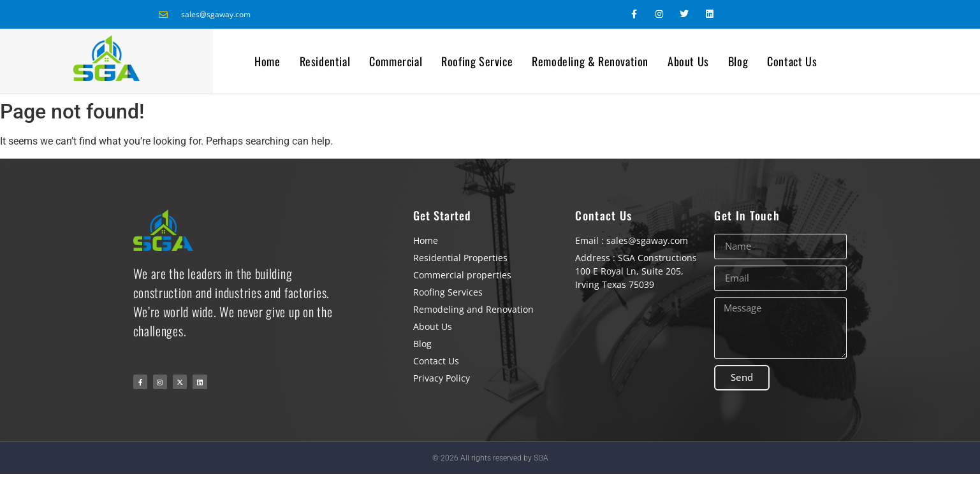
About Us (688, 61)
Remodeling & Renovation (590, 61)
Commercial (396, 61)
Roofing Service (477, 61)
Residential (325, 61)
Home (267, 61)
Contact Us (792, 61)
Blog (738, 61)
